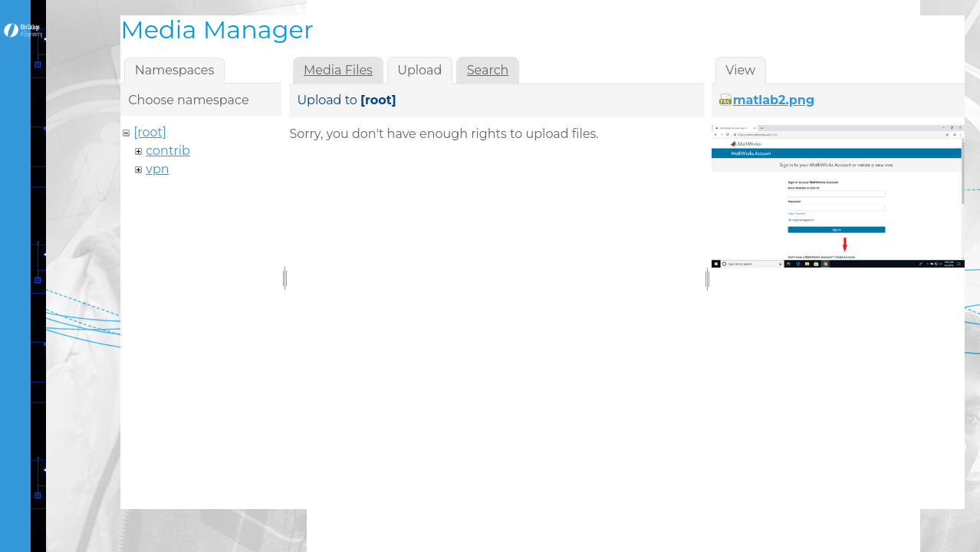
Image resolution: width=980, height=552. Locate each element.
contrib (168, 151)
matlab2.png (774, 100)
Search (488, 70)
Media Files (338, 70)
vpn (157, 169)
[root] (150, 132)
